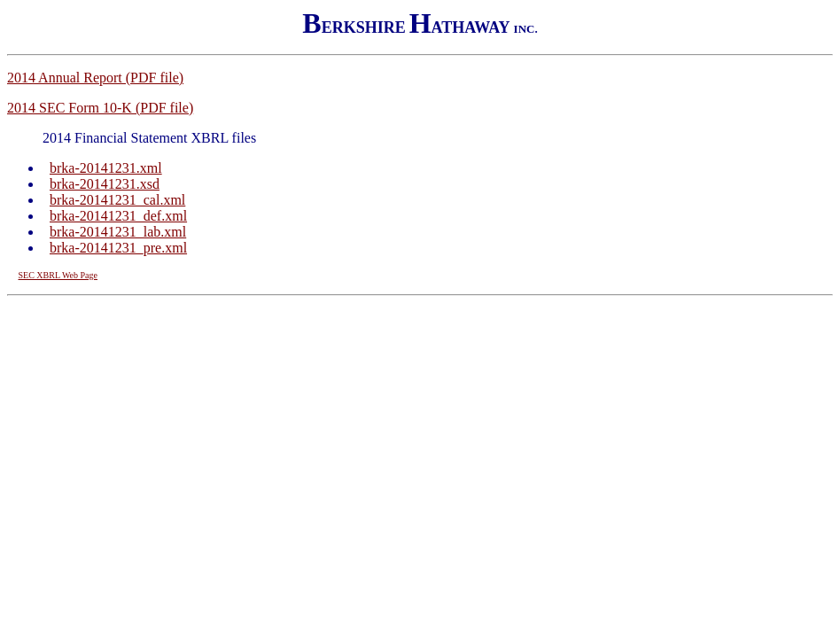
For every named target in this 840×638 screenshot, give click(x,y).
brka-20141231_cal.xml (117, 200)
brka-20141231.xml (106, 168)
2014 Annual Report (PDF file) (95, 78)
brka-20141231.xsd (105, 184)
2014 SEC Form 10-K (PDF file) (100, 108)
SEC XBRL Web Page (58, 275)
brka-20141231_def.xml (118, 216)
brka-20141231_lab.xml (118, 232)
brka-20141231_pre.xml (118, 248)
